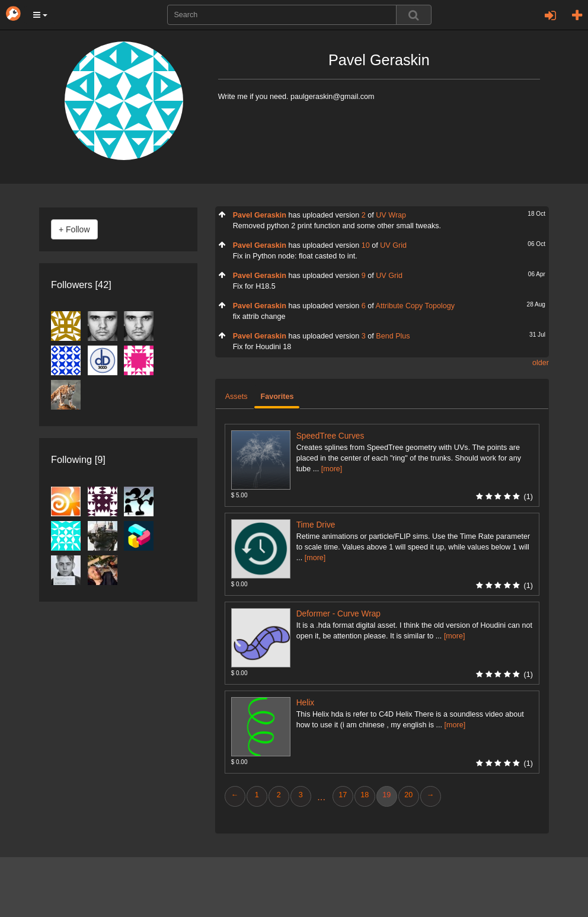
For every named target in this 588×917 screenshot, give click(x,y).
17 (343, 795)
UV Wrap (391, 215)
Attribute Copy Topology (415, 306)
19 (386, 795)
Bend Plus (393, 336)
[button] (40, 15)
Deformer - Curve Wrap (338, 614)
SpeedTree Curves (330, 436)
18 (365, 795)
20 (408, 795)
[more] (332, 469)
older (541, 363)
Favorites (277, 397)
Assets (237, 397)
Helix (306, 703)
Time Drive (316, 525)
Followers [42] (81, 285)
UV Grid (393, 245)
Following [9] (78, 459)
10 (366, 245)
